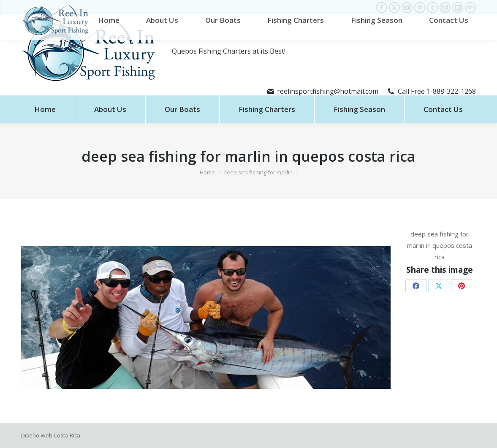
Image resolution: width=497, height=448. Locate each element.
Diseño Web (37, 435)
